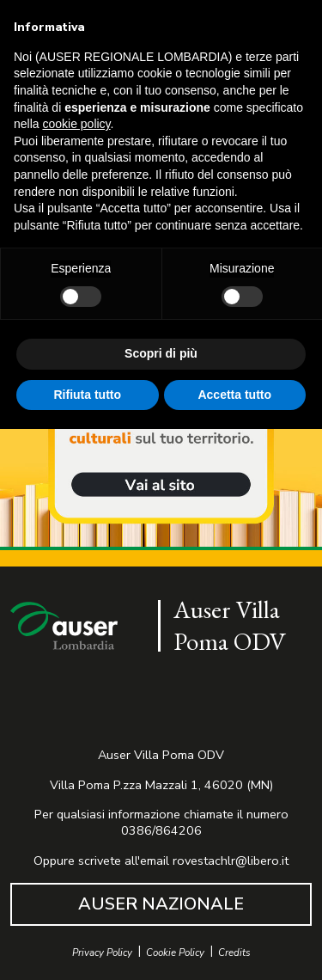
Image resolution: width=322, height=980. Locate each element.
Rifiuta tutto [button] (87, 394)
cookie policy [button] (76, 124)
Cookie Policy (175, 953)
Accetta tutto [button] (234, 394)
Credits (234, 953)
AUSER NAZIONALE (161, 904)
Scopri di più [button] (161, 353)
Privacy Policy (102, 953)
